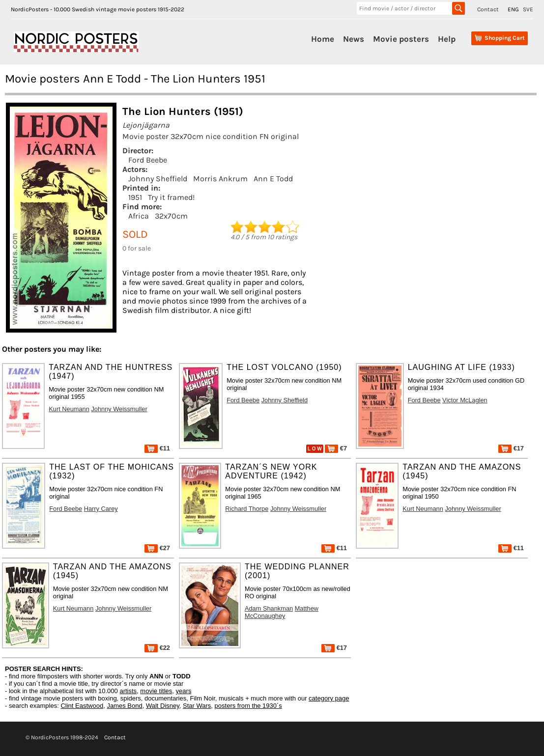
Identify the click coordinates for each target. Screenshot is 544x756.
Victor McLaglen (465, 400)
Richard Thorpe (247, 509)
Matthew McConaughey (282, 612)
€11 (157, 448)
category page (329, 698)
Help (447, 39)
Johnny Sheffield (158, 179)
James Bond (124, 706)
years (184, 691)
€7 (336, 448)
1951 (135, 197)
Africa (139, 216)
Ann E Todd (273, 179)
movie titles (156, 691)
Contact (488, 9)
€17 (511, 448)
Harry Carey (101, 509)
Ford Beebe (148, 160)
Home (323, 39)
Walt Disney (163, 706)
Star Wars (197, 706)
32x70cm (171, 216)
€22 (157, 648)
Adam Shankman (269, 608)
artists (128, 691)
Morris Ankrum (220, 179)
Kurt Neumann (69, 409)
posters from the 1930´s (248, 706)
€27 (157, 548)
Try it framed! (171, 197)
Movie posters (401, 39)
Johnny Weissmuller (119, 409)
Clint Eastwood (82, 706)
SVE (528, 9)
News (354, 39)
